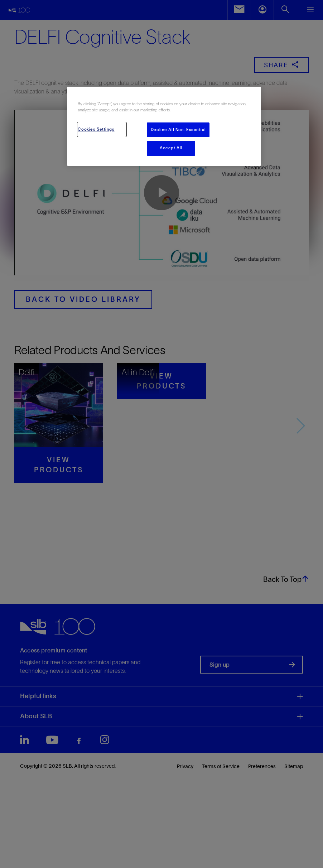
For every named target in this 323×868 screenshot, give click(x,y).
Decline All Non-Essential (178, 130)
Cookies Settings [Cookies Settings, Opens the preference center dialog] (96, 129)
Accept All (171, 148)
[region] (164, 126)
